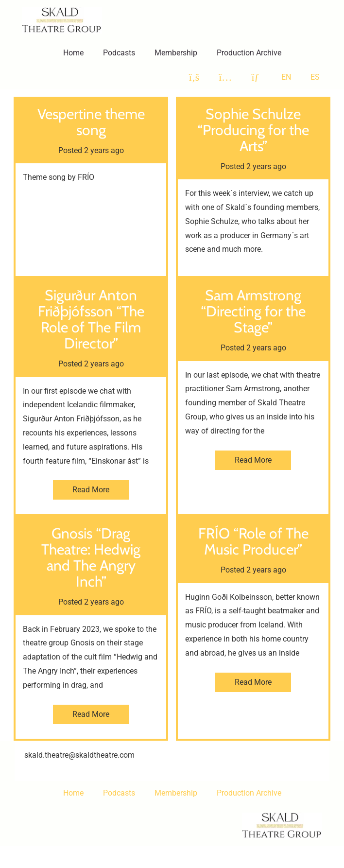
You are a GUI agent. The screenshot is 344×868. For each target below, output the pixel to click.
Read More (91, 490)
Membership (176, 53)
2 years (96, 150)
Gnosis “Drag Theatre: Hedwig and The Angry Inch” (91, 557)
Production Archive (249, 53)
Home (73, 53)
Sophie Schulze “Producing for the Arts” (253, 130)
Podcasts (119, 53)
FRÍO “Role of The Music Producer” (253, 541)
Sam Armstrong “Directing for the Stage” (253, 311)
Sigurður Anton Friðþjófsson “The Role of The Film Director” (91, 319)
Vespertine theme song (91, 122)
